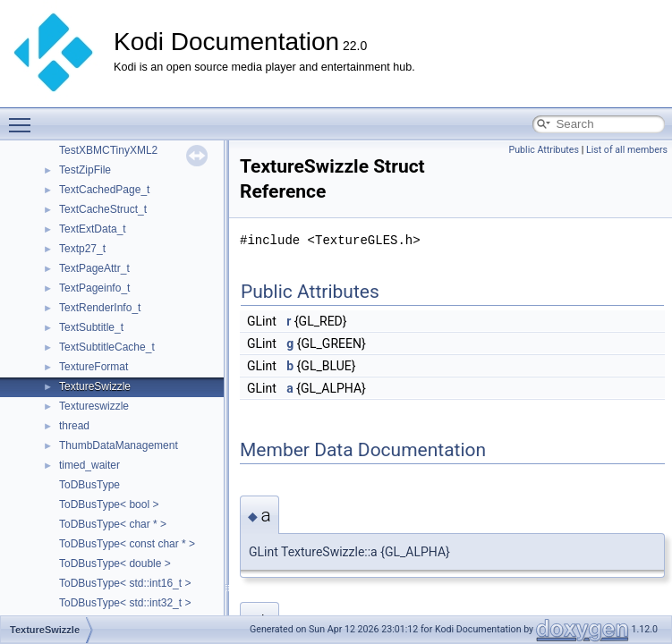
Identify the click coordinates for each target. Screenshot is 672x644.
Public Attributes (544, 150)
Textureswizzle (94, 406)
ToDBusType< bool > (109, 504)
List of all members (627, 150)
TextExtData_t (93, 229)
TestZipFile (85, 170)
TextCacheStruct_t (103, 209)
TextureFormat (94, 367)
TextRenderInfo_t (100, 308)
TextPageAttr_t (94, 268)
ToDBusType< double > (115, 563)
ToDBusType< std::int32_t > (125, 603)
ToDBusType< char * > (113, 524)
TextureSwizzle (95, 386)
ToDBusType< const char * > (127, 544)
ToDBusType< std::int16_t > (125, 583)
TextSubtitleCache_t (107, 347)
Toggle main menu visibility (24, 117)
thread (74, 426)
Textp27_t (82, 249)
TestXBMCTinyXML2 (108, 150)
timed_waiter (89, 465)
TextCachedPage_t (104, 190)
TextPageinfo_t (94, 288)
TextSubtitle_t (91, 327)
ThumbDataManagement (119, 445)
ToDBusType (89, 485)
